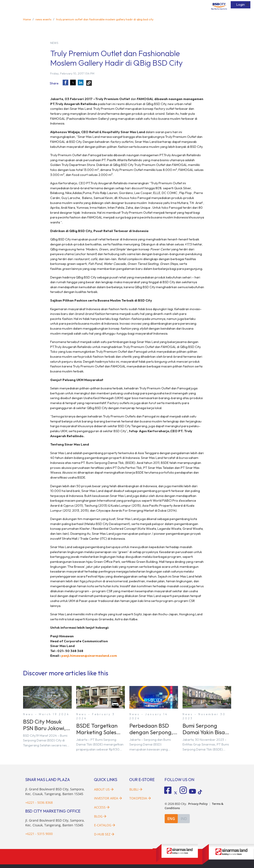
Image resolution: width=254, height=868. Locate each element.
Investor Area (108, 798)
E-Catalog (105, 825)
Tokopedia (140, 798)
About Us (104, 789)
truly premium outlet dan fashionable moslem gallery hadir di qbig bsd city (105, 19)
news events (43, 19)
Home (27, 19)
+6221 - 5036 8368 (39, 802)
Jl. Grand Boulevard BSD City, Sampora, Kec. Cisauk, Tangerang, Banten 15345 (55, 823)
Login (241, 5)
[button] (65, 83)
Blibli (136, 789)
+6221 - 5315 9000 (39, 834)
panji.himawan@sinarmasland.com (89, 656)
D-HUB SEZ (104, 834)
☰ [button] (247, 4)
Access (102, 807)
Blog (100, 816)
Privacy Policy (198, 804)
